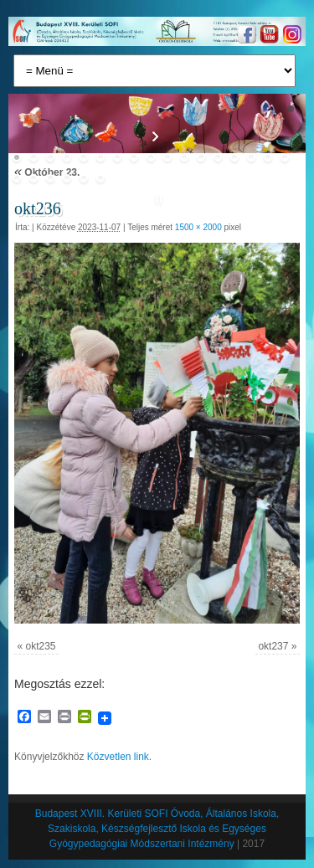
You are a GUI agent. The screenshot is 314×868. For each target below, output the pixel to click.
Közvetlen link (118, 757)
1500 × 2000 (198, 227)
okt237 (273, 646)
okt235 (41, 646)
